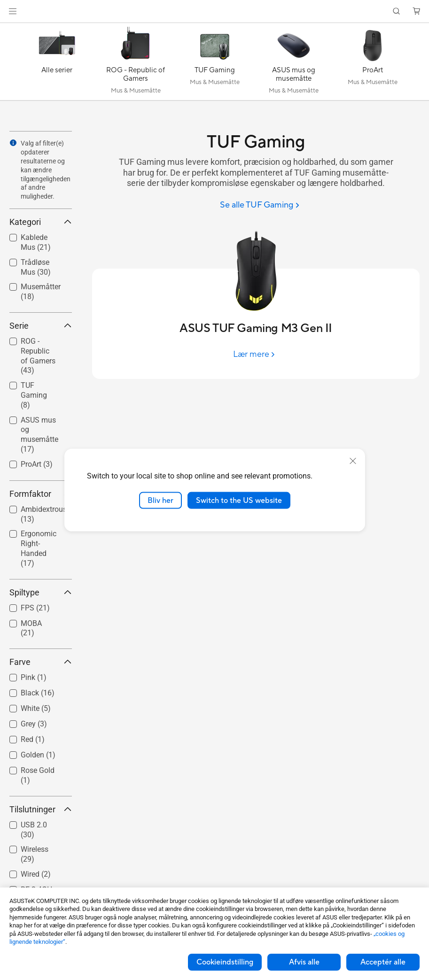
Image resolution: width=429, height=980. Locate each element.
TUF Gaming (34, 395)
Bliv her (160, 500)
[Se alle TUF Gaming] (259, 205)
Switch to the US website (239, 500)
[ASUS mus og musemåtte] (294, 64)
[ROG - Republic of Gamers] (136, 64)
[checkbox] (37, 356)
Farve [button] (41, 662)
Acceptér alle (383, 962)
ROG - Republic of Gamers (38, 356)
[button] (13, 11)
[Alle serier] (57, 64)
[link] (214, 12)
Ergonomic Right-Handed (39, 548)
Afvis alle (304, 962)
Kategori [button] (41, 222)
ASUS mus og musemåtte (39, 435)
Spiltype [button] (41, 592)
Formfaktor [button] (41, 494)
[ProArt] (373, 64)
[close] (353, 461)
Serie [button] (41, 326)
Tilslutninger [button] (41, 809)
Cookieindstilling (225, 962)
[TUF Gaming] (215, 64)
